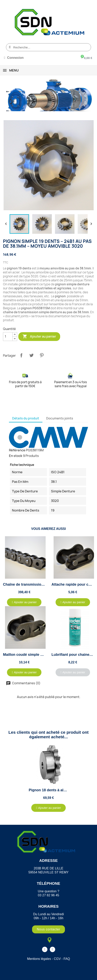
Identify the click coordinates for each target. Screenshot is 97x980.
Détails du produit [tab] (26, 418)
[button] (24, 602)
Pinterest (42, 355)
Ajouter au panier (39, 337)
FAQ (67, 959)
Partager (21, 355)
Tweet (31, 355)
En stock (16, 456)
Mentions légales (39, 959)
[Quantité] (8, 337)
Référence (17, 450)
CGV (57, 959)
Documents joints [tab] (60, 418)
